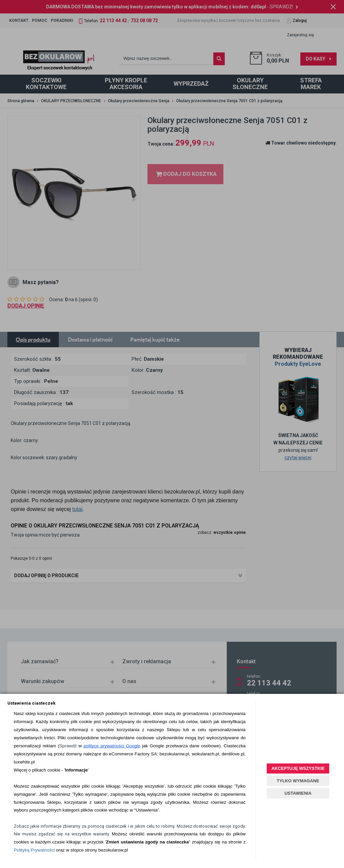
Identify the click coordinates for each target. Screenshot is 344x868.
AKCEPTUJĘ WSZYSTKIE (298, 768)
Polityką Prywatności (34, 850)
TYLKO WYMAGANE (298, 781)
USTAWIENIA (298, 793)
